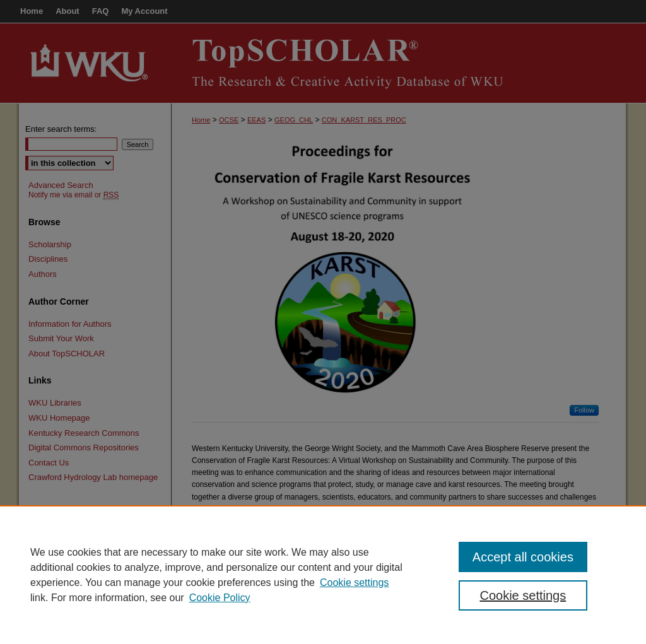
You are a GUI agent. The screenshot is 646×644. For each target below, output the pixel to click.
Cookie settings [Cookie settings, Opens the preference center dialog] (523, 595)
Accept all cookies (523, 557)
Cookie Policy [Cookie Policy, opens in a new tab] (220, 598)
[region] (323, 575)
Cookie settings (354, 583)
